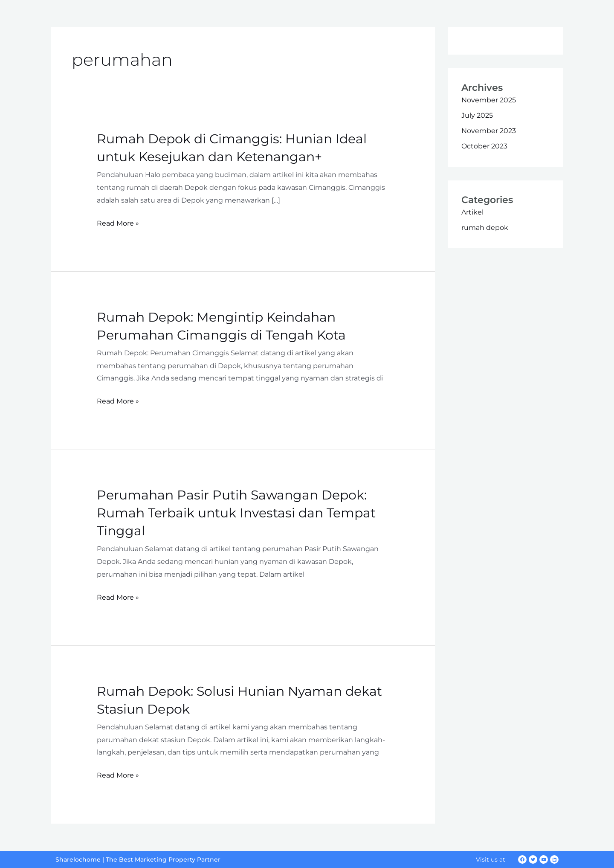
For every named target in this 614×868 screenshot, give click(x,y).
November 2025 (489, 100)
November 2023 (489, 131)
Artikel (472, 212)
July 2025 (477, 115)
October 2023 (484, 146)
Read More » (118, 224)
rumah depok (485, 228)
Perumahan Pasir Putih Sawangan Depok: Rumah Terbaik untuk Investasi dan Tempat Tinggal (236, 513)
